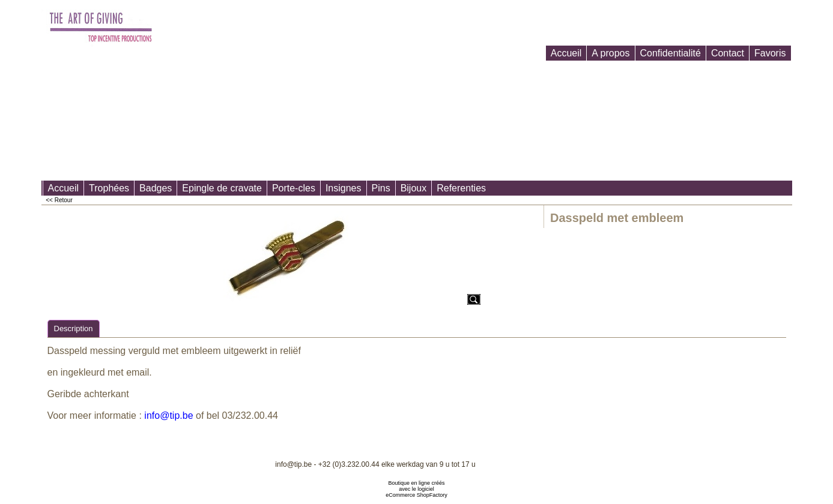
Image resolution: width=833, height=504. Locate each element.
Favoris (770, 53)
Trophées (109, 188)
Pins (381, 188)
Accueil (566, 53)
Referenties (461, 188)
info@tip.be (168, 415)
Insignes (344, 188)
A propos (610, 53)
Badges (156, 188)
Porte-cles (294, 188)
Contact (728, 53)
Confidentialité (671, 53)
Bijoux (414, 188)
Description (74, 328)
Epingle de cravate (222, 188)
